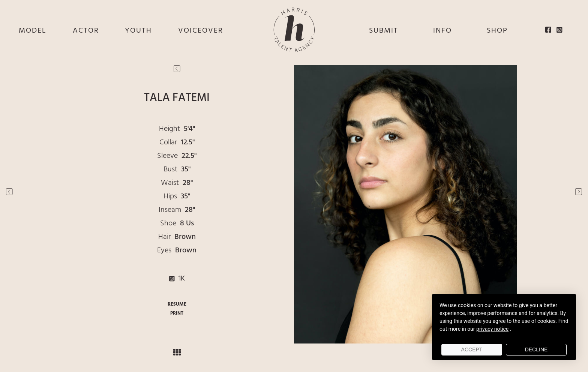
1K (177, 279)
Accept (472, 349)
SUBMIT (384, 31)
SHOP (497, 31)
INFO (442, 31)
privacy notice (492, 329)
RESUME (177, 304)
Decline (536, 349)
